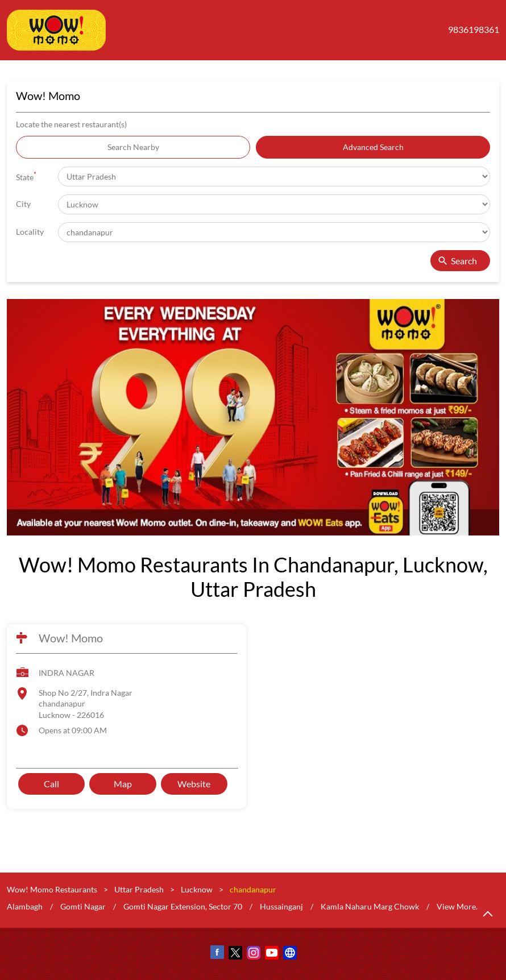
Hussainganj (281, 906)
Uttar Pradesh (139, 889)
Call (51, 783)
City (23, 204)
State (26, 176)
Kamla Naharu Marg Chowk (370, 906)
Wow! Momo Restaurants (53, 889)
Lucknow (197, 889)
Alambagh (25, 906)
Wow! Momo (71, 638)
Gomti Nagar (83, 906)
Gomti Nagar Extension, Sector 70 (183, 906)
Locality (30, 232)
